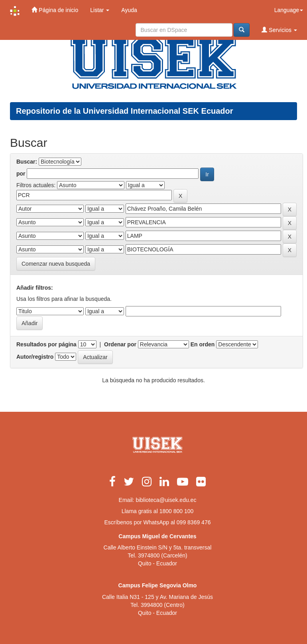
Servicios (279, 30)
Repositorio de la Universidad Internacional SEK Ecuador (125, 111)
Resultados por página (46, 344)
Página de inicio (55, 10)
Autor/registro (35, 357)
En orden (203, 344)
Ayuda (129, 10)
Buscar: (27, 162)
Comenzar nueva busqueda (56, 264)
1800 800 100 (177, 511)
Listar (100, 10)
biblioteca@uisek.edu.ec (166, 500)
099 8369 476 (194, 522)
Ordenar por (120, 344)
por (21, 174)
